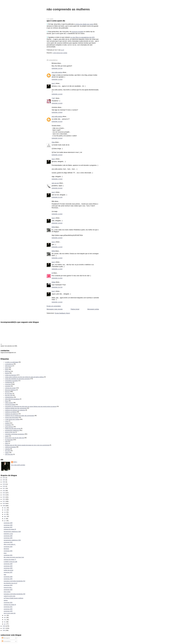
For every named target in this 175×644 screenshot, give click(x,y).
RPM (53, 227)
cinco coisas (7, 592)
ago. (5, 516)
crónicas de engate (10, 388)
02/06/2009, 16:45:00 (57, 138)
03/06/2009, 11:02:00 (57, 247)
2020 (4, 482)
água (5, 553)
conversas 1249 (8, 611)
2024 (4, 478)
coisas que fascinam (11, 375)
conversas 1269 (8, 523)
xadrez (7, 453)
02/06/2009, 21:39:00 (57, 214)
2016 (4, 491)
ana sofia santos (57, 72)
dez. (5, 508)
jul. (5, 519)
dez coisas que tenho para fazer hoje (14, 557)
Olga (53, 142)
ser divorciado (9, 440)
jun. (5, 521)
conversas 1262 (8, 551)
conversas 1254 (8, 585)
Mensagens (6, 638)
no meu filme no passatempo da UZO (82, 37)
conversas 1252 (8, 602)
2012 (4, 499)
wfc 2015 (8, 451)
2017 (4, 488)
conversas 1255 (8, 579)
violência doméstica (10, 447)
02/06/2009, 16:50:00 (57, 155)
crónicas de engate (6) (10, 605)
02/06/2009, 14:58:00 (57, 112)
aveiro (7, 368)
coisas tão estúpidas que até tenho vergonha (17, 379)
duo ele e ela (9, 395)
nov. (5, 510)
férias (7, 401)
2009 (4, 506)
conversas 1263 (8, 547)
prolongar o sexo (8, 534)
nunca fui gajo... (8, 587)
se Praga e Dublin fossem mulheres (13, 598)
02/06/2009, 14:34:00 (57, 103)
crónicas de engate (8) (10, 529)
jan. (5, 624)
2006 (4, 630)
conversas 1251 (8, 607)
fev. (5, 622)
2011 (4, 501)
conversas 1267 (8, 527)
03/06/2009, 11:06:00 (57, 258)
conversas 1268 (8, 525)
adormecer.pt (9, 366)
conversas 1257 (8, 572)
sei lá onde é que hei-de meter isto (15, 438)
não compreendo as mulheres (68, 9)
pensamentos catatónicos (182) (12, 532)
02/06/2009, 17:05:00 (57, 179)
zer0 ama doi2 (9, 454)
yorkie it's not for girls (9, 596)
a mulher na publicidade (12, 362)
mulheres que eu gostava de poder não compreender (20, 416)
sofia (6, 441)
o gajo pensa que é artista (60, 53)
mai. (5, 615)
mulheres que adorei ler (12, 414)
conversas (8, 384)
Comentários (6, 641)
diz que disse (9, 394)
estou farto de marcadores (12, 399)
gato (5, 574)
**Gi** (54, 98)
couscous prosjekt (77, 32)
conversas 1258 (8, 568)
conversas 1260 (8, 564)
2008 (4, 626)
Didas (54, 282)
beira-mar (8, 371)
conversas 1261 (8, 555)
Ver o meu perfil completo (18, 465)
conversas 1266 (8, 536)
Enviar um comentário (54, 306)
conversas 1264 (8, 542)
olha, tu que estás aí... (10, 544)
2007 (4, 628)
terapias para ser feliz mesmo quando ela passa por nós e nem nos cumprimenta (27, 445)
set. (5, 514)
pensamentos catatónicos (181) (12, 540)
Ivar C (54, 83)
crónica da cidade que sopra (84, 24)
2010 (4, 503)
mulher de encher (8, 570)
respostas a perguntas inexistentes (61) (14, 581)
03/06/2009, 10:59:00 (57, 238)
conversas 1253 (8, 590)
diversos (7, 392)
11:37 (62, 50)
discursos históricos (10, 390)
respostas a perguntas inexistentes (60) (14, 594)
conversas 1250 (8, 609)
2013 (4, 497)
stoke (7, 443)
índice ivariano (9, 403)
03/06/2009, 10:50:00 (57, 223)
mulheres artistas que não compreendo (16, 408)
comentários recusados (11, 381)
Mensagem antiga (93, 309)
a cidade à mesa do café (10, 562)
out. (5, 512)
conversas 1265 (8, 538)
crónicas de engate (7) (10, 559)
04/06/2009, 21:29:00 (57, 278)
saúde (7, 436)
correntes (8, 386)
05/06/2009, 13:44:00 (57, 302)
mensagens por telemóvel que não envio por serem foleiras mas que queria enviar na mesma (31, 406)
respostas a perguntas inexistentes (15, 434)
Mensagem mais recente (55, 309)
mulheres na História (11, 412)
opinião (7, 423)
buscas (7, 373)
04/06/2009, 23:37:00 (57, 287)
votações (8, 449)
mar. (5, 620)
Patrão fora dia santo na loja (13, 428)
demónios (6, 549)
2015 (4, 493)
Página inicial (75, 309)
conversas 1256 (8, 577)
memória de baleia (10, 405)
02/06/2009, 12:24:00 (57, 94)
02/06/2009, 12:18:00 (57, 79)
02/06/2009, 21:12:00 (57, 197)
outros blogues (9, 427)
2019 (4, 484)
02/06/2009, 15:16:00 (57, 122)
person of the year (10, 432)
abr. (5, 617)
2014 (4, 495)
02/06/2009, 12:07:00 (57, 68)
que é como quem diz (56, 21)
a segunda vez (9, 364)
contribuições (9, 382)
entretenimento (9, 397)
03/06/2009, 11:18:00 (57, 269)
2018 (4, 486)
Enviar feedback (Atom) (62, 313)
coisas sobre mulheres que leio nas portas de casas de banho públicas (24, 377)
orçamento (8, 425)
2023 (4, 480)
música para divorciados (12, 417)
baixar (7, 369)
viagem (6, 600)
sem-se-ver (55, 183)
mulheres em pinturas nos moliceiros (15, 410)
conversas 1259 (8, 566)
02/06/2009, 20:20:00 (57, 188)
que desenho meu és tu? (10, 583)
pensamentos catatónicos (12, 430)
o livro (7, 421)
